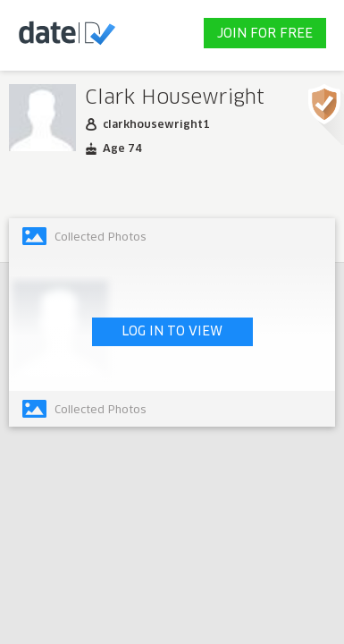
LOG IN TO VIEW (172, 332)
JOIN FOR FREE (265, 34)
